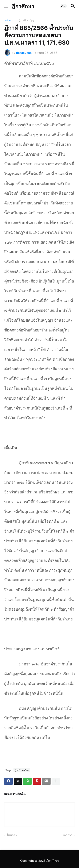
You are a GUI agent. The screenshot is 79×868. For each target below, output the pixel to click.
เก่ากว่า (68, 835)
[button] (6, 6)
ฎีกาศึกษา (23, 6)
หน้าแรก (10, 20)
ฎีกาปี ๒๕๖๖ (27, 20)
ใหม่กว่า (12, 835)
